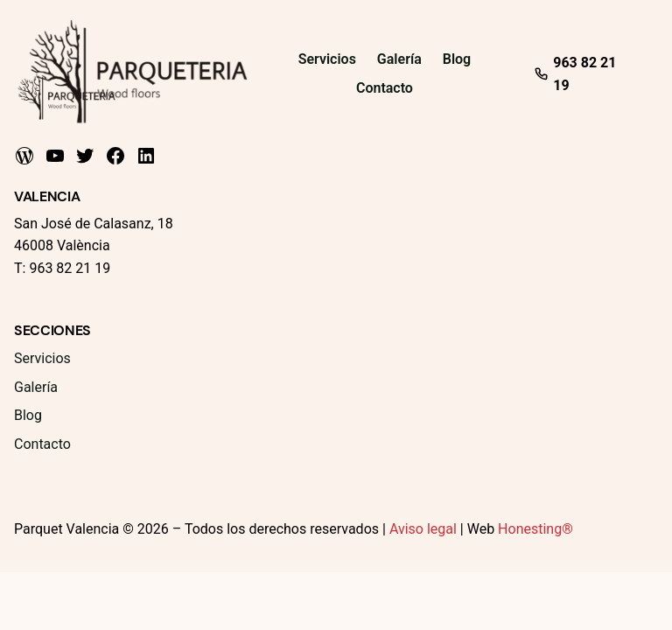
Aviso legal (423, 529)
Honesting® (535, 529)
